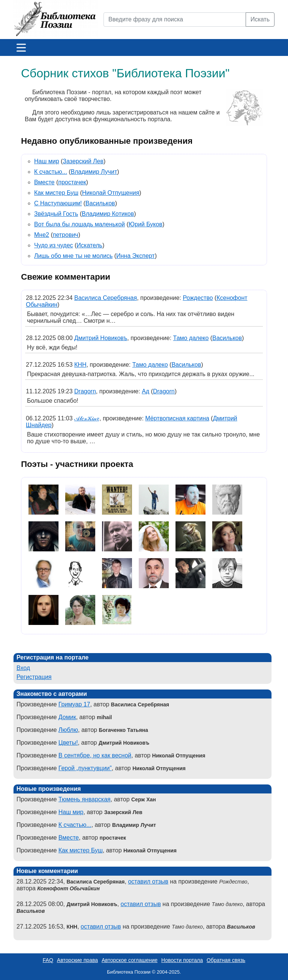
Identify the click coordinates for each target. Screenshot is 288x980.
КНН (80, 365)
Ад (145, 391)
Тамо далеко (191, 338)
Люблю (68, 730)
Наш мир (47, 161)
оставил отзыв (148, 881)
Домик (67, 717)
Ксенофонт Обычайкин (68, 888)
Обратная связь (226, 960)
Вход (23, 668)
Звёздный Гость (56, 214)
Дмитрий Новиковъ (101, 338)
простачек (72, 182)
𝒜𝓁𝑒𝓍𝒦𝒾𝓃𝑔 (87, 418)
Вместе (44, 182)
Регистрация (34, 677)
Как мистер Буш (56, 193)
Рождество (198, 298)
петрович (66, 235)
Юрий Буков (145, 224)
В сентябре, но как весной (95, 755)
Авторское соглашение (130, 960)
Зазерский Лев (83, 161)
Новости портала (182, 960)
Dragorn (85, 391)
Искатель (89, 245)
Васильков (100, 203)
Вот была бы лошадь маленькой (79, 224)
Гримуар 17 (74, 704)
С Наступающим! (58, 203)
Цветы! (68, 743)
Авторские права (77, 960)
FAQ (48, 960)
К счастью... (51, 172)
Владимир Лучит (94, 172)
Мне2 (42, 235)
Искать (260, 19)
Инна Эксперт (136, 256)
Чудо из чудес (54, 245)
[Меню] (21, 47)
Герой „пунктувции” (85, 768)
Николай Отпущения (111, 193)
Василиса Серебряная (106, 298)
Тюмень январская (85, 799)
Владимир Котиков (108, 214)
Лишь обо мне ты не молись (73, 256)
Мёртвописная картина (177, 418)
